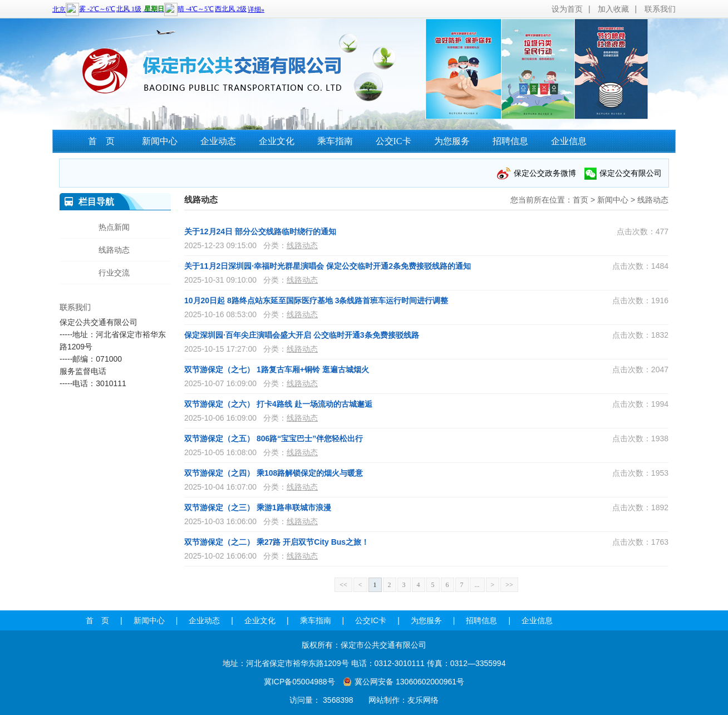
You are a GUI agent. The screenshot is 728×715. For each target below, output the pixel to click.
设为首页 (567, 9)
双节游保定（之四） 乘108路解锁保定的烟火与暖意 (274, 473)
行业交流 (114, 273)
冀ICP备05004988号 (299, 682)
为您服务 (452, 141)
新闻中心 (160, 141)
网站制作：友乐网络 (404, 700)
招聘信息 (510, 141)
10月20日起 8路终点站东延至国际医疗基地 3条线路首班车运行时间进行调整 (316, 300)
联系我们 (660, 9)
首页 (581, 200)
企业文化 (277, 141)
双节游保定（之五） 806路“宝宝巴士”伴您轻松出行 (274, 438)
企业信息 (569, 141)
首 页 (101, 141)
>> (509, 585)
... (477, 585)
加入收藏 (613, 9)
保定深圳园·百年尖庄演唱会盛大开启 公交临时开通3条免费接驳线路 (302, 335)
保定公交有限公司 (631, 173)
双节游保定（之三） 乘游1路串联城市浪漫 (258, 507)
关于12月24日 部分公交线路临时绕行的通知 (260, 231)
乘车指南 (335, 141)
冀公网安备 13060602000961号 (409, 682)
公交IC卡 (393, 141)
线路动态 (653, 200)
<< (343, 585)
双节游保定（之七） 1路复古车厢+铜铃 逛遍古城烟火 (277, 369)
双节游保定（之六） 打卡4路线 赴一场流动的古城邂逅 (278, 404)
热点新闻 (114, 227)
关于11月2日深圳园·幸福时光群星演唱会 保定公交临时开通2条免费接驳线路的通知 (328, 266)
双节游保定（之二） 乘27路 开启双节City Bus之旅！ (277, 542)
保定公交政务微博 (545, 173)
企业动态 (218, 141)
